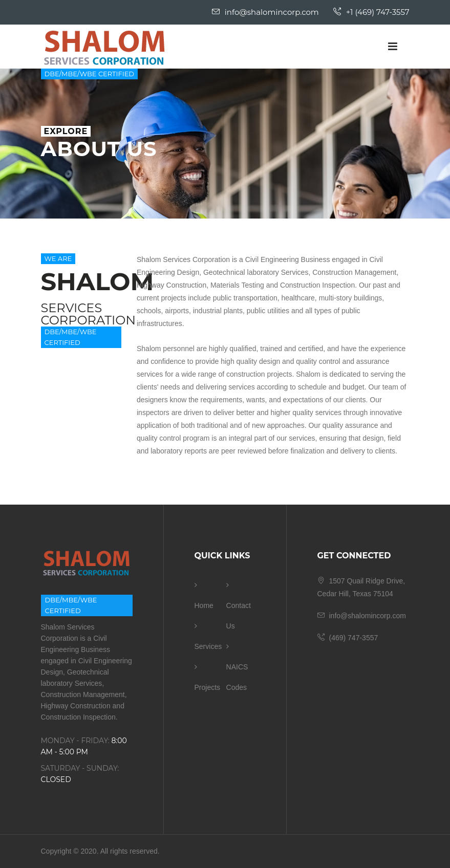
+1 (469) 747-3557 (371, 12)
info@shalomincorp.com (265, 12)
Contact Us (239, 606)
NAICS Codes (237, 667)
